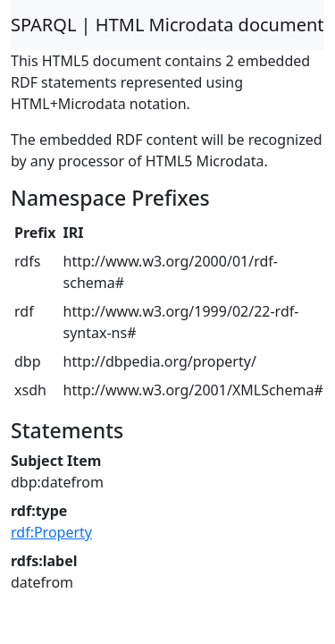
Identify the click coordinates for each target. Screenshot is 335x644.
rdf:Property (51, 532)
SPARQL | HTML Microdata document (167, 25)
